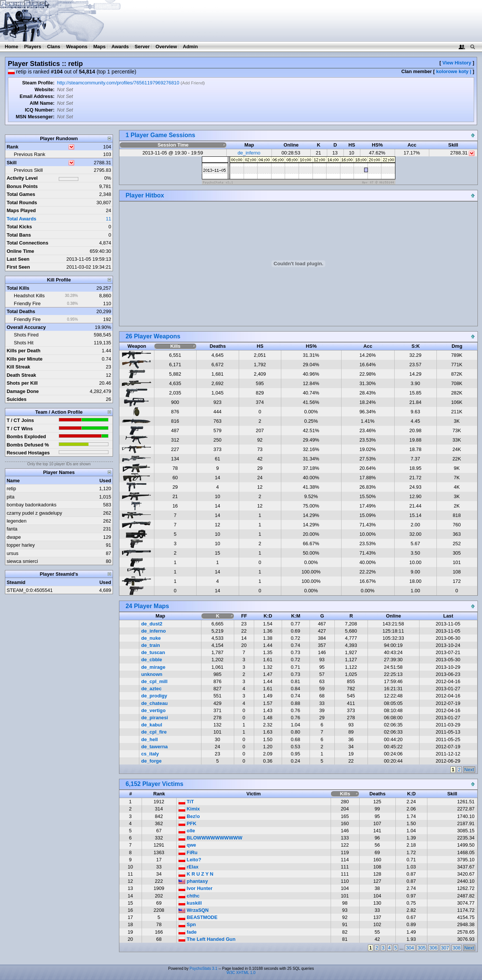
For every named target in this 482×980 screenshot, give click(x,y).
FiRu (188, 852)
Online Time (21, 251)
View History (457, 63)
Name (13, 481)
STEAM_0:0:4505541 (30, 590)
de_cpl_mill (154, 681)
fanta (12, 529)
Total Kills (18, 288)
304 (410, 948)
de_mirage (153, 667)
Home (12, 47)
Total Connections (28, 243)
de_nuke (151, 638)
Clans (54, 47)
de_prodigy (154, 696)
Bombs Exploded (27, 436)
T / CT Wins (20, 429)
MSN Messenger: (35, 117)
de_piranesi (155, 718)
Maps (100, 47)
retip (11, 488)
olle (187, 831)
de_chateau (154, 703)
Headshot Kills (29, 296)
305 (422, 948)
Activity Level (22, 178)
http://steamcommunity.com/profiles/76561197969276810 (118, 83)
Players (33, 47)
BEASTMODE (198, 917)
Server (142, 47)
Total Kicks (19, 227)
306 (433, 948)
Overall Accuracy (26, 327)
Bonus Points (22, 186)
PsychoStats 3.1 (203, 969)
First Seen (18, 267)
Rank (13, 147)
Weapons (77, 47)
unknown (152, 674)
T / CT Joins (21, 420)
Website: (45, 89)
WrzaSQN (194, 910)
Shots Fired (26, 335)
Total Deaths (21, 311)
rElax (188, 867)
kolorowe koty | (454, 71)
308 (457, 948)
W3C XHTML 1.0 (241, 973)
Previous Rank (30, 154)
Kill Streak (19, 367)
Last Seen (18, 259)
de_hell (149, 739)
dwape (14, 537)
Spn (187, 924)
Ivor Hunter (195, 888)
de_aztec (151, 689)
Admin (190, 47)
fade (188, 932)
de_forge (151, 761)
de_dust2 (152, 624)
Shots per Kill (22, 383)
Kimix (189, 809)
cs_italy (150, 754)
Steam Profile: (38, 83)
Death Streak (21, 375)
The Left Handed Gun (207, 939)
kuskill (190, 903)
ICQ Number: (40, 110)
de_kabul (152, 725)
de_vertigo (153, 710)
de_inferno (249, 153)
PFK (187, 823)
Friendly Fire (27, 303)
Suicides (17, 399)
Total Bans (19, 235)
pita (11, 497)
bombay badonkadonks (32, 505)
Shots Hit (24, 343)
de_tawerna (154, 747)
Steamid (16, 582)
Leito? (190, 860)
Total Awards (22, 219)
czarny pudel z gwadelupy (34, 513)
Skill (12, 163)
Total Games (21, 194)
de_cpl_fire (154, 732)
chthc (189, 896)
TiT (186, 802)
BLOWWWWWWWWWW (210, 838)
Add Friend (192, 83)
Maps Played (21, 210)
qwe (187, 845)
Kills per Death (24, 351)
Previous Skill (28, 170)
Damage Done (23, 391)
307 (445, 948)
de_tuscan (153, 652)
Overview (166, 47)
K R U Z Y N (196, 874)
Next (469, 770)
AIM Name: (42, 103)
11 (108, 219)
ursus (13, 553)
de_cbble (152, 660)
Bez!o (189, 816)
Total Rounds (22, 203)
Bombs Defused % (28, 445)
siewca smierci (22, 561)
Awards (120, 47)
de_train (151, 645)
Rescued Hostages (28, 453)
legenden (17, 521)
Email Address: (37, 96)
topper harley (21, 545)
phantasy (193, 881)
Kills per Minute (25, 359)
